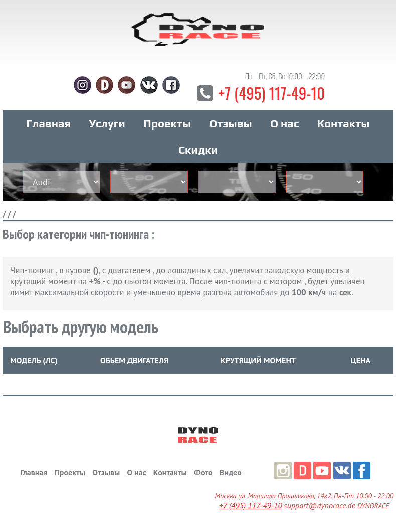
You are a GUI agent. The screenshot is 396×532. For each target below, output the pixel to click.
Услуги (107, 125)
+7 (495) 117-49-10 (271, 94)
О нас (284, 125)
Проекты (167, 125)
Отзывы (230, 125)
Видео (231, 474)
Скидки (198, 151)
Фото (203, 474)
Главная (49, 125)
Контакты (344, 125)
